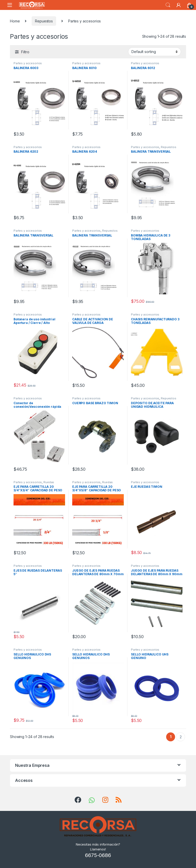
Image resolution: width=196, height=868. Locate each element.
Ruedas (49, 482)
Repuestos (44, 21)
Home (15, 21)
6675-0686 (98, 855)
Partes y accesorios (28, 63)
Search (168, 5)
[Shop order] (155, 52)
